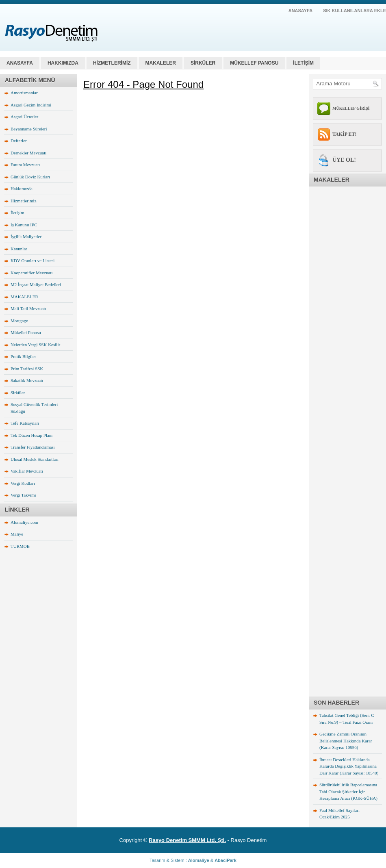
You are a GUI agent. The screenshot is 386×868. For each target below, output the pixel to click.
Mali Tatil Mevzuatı (28, 308)
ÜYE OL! (344, 160)
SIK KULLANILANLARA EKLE (355, 11)
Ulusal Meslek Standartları (35, 459)
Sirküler (18, 393)
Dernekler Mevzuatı (28, 153)
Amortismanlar (24, 93)
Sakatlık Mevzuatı (27, 380)
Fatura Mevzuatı (25, 165)
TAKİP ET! (344, 134)
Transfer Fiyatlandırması (33, 447)
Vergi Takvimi (23, 495)
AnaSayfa (301, 11)
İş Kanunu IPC (24, 225)
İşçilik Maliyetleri (27, 237)
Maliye (17, 534)
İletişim (17, 213)
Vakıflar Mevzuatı (27, 471)
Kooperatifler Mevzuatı (32, 273)
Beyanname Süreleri (29, 129)
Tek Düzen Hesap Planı (31, 435)
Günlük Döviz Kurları (30, 177)
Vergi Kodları (23, 483)
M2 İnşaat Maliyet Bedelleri (36, 284)
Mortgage (19, 321)
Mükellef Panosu (26, 332)
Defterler (19, 141)
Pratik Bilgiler (23, 356)
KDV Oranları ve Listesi (33, 260)
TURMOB (20, 546)
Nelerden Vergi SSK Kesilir (35, 345)
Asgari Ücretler (24, 117)
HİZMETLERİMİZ (112, 63)
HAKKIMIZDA (63, 63)
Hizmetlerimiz (24, 201)
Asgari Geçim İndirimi (31, 105)
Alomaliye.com (24, 522)
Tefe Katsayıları (25, 423)
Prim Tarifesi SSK (27, 369)
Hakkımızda (22, 189)
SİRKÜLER (203, 63)
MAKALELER (161, 63)
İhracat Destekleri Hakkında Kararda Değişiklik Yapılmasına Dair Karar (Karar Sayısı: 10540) (349, 766)
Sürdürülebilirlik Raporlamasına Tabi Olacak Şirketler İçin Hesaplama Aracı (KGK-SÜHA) (348, 791)
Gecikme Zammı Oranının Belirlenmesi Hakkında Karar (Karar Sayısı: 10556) (346, 741)
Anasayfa (20, 63)
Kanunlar (19, 249)
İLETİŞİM (303, 63)
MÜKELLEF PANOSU (254, 63)
